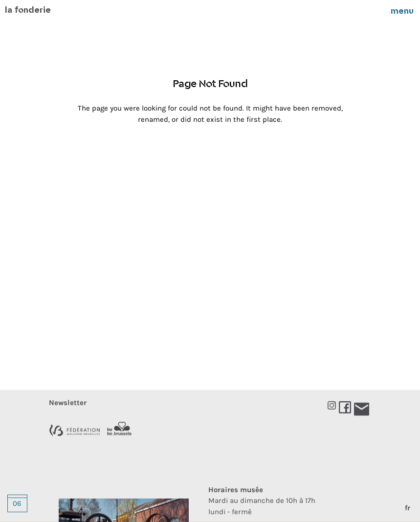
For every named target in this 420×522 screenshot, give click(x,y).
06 (17, 503)
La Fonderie (28, 11)
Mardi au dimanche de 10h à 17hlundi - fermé (262, 501)
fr (408, 508)
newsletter (68, 403)
